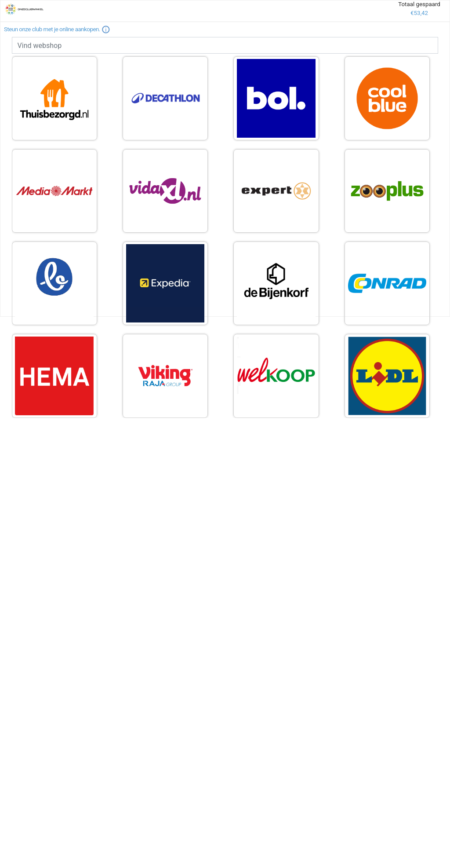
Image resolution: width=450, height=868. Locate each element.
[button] (106, 29)
